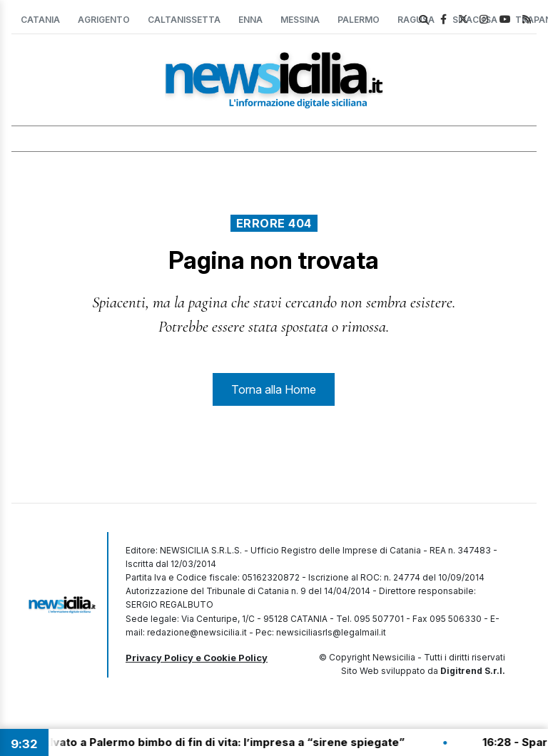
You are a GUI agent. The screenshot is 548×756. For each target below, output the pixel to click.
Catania (40, 20)
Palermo (359, 20)
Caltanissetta (184, 20)
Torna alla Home (274, 389)
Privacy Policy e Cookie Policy (197, 658)
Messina (300, 20)
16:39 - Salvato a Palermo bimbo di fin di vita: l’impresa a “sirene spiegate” (209, 742)
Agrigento (104, 20)
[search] (424, 20)
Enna (250, 20)
